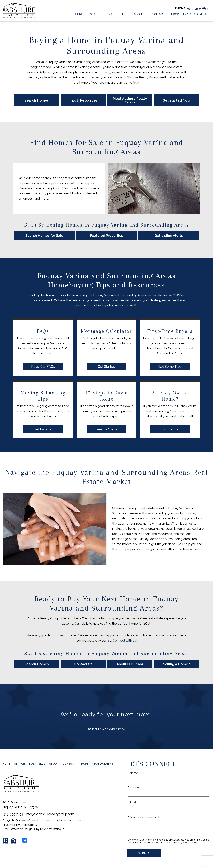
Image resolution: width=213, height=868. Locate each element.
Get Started (106, 367)
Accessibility (29, 825)
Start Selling (170, 429)
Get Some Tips (170, 367)
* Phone (133, 787)
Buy (111, 14)
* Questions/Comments (144, 817)
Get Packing (43, 429)
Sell (124, 14)
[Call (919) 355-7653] (198, 8)
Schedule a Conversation (106, 729)
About (139, 14)
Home (79, 14)
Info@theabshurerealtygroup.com (50, 814)
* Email (133, 801)
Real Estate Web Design (19, 829)
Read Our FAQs (43, 367)
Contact (158, 14)
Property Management (189, 14)
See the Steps (106, 429)
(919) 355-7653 (13, 814)
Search (96, 14)
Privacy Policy (11, 825)
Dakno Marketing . (52, 829)
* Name (133, 773)
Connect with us (124, 641)
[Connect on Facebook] (25, 840)
